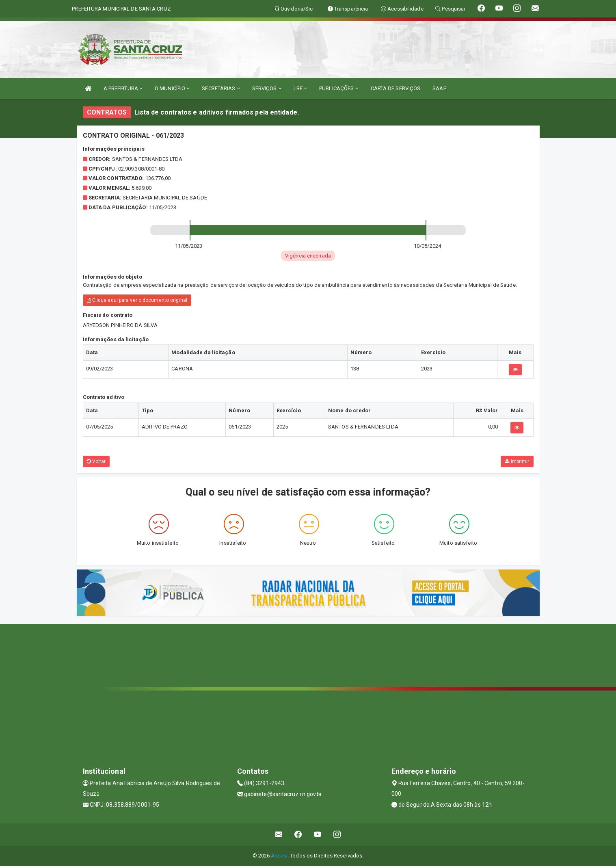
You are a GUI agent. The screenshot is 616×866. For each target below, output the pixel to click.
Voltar (96, 461)
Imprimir (517, 461)
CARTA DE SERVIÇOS (396, 88)
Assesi (279, 856)
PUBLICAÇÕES (339, 88)
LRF (300, 88)
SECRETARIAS (221, 88)
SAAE (439, 88)
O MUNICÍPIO (172, 88)
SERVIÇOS (267, 88)
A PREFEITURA (123, 88)
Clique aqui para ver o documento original (137, 300)
